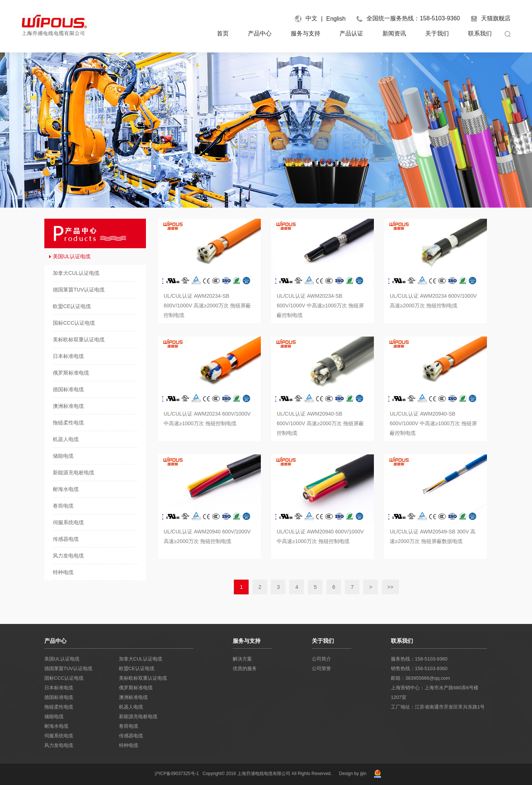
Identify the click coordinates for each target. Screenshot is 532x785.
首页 (223, 33)
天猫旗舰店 (491, 18)
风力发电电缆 (59, 745)
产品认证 (351, 33)
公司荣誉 (321, 668)
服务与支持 (306, 33)
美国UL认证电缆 (62, 659)
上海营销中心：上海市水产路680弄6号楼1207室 (435, 692)
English (336, 19)
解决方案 (242, 659)
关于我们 (437, 33)
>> (390, 587)
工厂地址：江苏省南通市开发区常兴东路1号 (438, 707)
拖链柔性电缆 (59, 707)
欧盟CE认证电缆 (137, 668)
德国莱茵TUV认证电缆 (68, 668)
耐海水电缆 (56, 726)
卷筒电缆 (129, 726)
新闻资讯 (394, 33)
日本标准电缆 (59, 688)
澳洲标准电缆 (133, 697)
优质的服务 (245, 668)
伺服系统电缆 (59, 736)
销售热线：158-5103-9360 (419, 668)
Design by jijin (353, 774)
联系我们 (480, 33)
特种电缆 (129, 745)
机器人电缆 (131, 707)
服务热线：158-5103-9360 (419, 659)
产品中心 (260, 33)
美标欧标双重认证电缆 (143, 678)
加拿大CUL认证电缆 (141, 659)
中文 (311, 18)
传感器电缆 (131, 736)
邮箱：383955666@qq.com (420, 678)
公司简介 (321, 659)
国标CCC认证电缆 (64, 678)
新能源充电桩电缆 (138, 716)
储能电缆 (54, 716)
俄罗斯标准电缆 (136, 688)
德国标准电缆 (59, 697)
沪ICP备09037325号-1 (177, 774)
